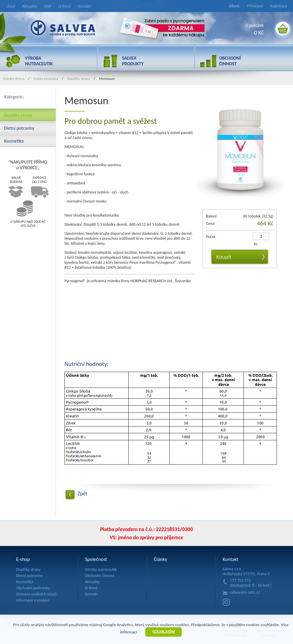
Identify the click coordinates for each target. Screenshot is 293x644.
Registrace (279, 6)
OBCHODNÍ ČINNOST (230, 61)
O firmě (65, 6)
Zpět (82, 494)
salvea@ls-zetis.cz (245, 592)
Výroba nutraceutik (101, 570)
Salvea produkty (46, 79)
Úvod (11, 6)
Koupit (224, 257)
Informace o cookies (33, 600)
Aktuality (30, 6)
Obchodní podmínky (33, 588)
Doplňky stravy (79, 79)
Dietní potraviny (19, 128)
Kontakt (84, 6)
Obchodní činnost (100, 576)
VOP (48, 6)
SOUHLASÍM (164, 632)
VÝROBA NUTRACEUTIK (39, 61)
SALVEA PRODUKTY (133, 61)
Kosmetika (14, 141)
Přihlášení (255, 6)
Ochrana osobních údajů (36, 594)
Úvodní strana (14, 79)
